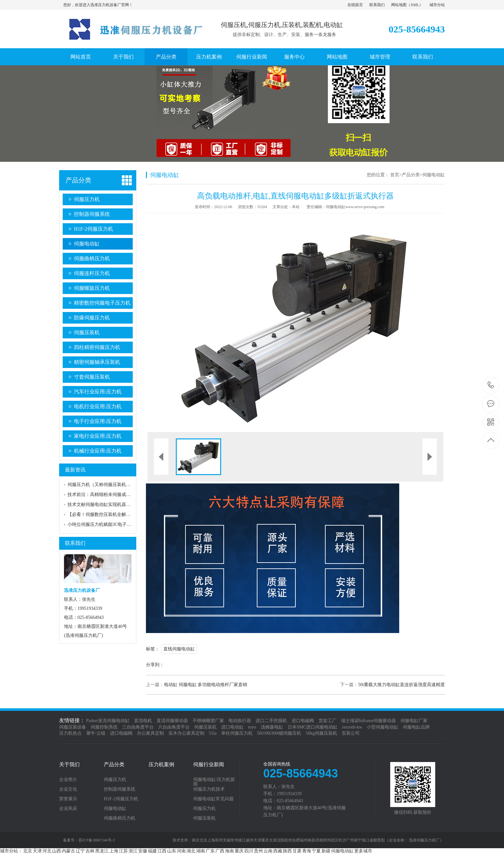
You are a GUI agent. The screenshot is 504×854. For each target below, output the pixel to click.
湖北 (191, 851)
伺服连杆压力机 (92, 273)
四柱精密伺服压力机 (97, 347)
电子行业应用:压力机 (98, 421)
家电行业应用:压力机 (98, 436)
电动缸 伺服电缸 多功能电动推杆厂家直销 (206, 685)
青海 (307, 851)
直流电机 (143, 721)
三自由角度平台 (138, 727)
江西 (162, 851)
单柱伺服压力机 (237, 733)
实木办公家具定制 (186, 733)
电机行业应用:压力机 (98, 406)
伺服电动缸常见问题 (213, 799)
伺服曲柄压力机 (92, 258)
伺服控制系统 (104, 727)
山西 (57, 851)
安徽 (143, 851)
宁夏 (316, 851)
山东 (172, 851)
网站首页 (81, 57)
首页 (395, 175)
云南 (268, 851)
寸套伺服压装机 (92, 377)
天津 (37, 851)
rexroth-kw (352, 727)
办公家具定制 (150, 733)
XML (415, 5)
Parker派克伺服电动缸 (108, 721)
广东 (210, 851)
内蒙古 (68, 851)
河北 (47, 851)
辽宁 (80, 851)
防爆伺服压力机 (92, 318)
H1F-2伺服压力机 (94, 229)
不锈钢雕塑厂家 (208, 721)
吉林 (90, 851)
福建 (152, 851)
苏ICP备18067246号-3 (97, 840)
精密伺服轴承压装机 (97, 362)
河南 (181, 851)
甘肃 (297, 851)
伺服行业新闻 (252, 57)
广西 (220, 851)
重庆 (239, 851)
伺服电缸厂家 (414, 721)
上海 (114, 851)
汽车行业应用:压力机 (98, 392)
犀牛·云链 (96, 733)
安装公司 (351, 733)
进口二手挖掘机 (271, 721)
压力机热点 (70, 733)
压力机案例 (209, 57)
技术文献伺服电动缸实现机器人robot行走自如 (113, 505)
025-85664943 (491, 386)
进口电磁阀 (303, 721)
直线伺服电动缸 (179, 649)
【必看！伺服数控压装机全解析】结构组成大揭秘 (117, 514)
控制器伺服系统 (92, 214)
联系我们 (377, 5)
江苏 (123, 851)
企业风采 (68, 809)
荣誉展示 (68, 799)
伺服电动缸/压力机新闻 (214, 782)
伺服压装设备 (73, 727)
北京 (28, 851)
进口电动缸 (232, 727)
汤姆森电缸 (272, 727)
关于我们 (123, 57)
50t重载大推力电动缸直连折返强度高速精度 (401, 685)
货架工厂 (328, 721)
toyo (252, 727)
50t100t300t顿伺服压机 (279, 733)
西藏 (278, 851)
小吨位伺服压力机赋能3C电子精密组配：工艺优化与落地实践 (129, 524)
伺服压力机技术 (209, 789)
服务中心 (294, 57)
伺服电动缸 (87, 244)
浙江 (133, 851)
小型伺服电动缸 (382, 727)
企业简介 (68, 780)
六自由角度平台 (174, 727)
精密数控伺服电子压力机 (102, 303)
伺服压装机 (87, 332)
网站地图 (399, 5)
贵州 (258, 851)
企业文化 (68, 789)
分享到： (155, 665)
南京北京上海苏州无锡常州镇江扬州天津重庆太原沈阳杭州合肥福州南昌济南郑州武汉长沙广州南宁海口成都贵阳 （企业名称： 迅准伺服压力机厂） (318, 840)
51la (213, 733)
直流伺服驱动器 (172, 721)
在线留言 (355, 5)
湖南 (201, 851)
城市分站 (437, 5)
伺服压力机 (87, 199)
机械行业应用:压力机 (98, 451)
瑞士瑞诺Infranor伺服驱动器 (369, 721)
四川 (249, 851)
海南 (230, 851)
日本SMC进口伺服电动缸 (313, 727)
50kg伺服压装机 (321, 733)
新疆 (326, 851)
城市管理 (380, 57)
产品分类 (166, 57)
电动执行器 (240, 721)
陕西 (287, 851)
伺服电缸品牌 (416, 727)
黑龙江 (102, 851)
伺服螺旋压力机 (92, 288)
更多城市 (363, 851)
